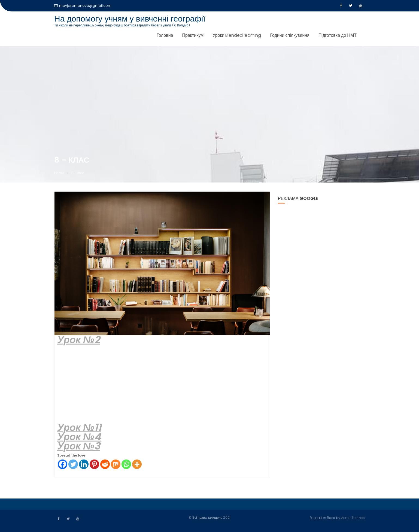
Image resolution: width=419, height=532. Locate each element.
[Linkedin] (84, 465)
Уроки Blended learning (237, 35)
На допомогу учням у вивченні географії (130, 19)
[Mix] (116, 465)
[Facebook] (63, 465)
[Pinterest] (94, 465)
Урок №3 (79, 446)
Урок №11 (79, 428)
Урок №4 (79, 437)
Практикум (193, 35)
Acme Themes (353, 517)
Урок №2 (79, 340)
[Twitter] (73, 465)
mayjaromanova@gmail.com (83, 6)
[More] (137, 465)
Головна (165, 35)
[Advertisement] (162, 384)
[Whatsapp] (126, 465)
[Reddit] (105, 465)
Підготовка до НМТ (338, 35)
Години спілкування (290, 35)
